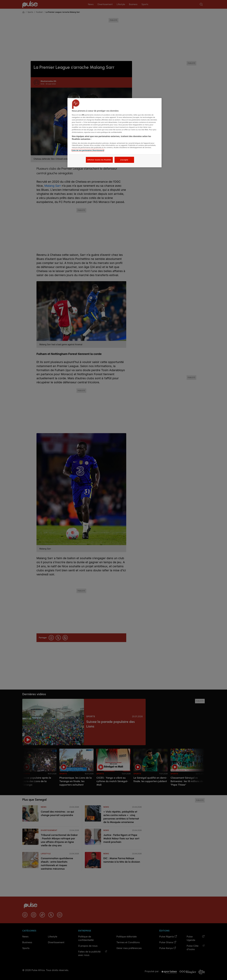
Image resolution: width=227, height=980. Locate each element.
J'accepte (124, 160)
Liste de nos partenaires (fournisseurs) (88, 150)
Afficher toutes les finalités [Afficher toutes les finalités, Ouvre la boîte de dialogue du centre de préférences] (99, 160)
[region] (115, 133)
